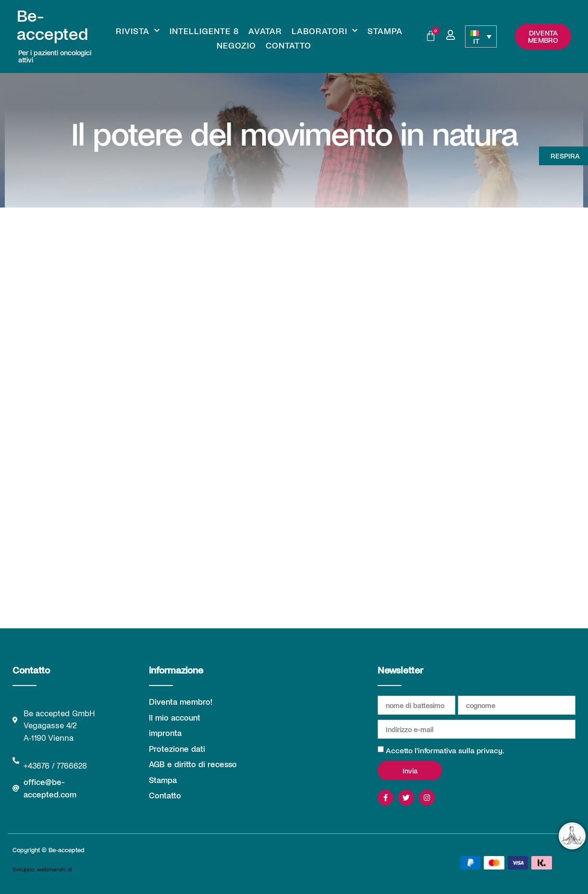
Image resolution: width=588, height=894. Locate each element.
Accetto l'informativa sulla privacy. (445, 750)
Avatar (265, 31)
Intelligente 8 (204, 31)
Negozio (236, 45)
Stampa (385, 31)
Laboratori (325, 31)
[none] (481, 37)
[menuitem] (481, 37)
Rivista (138, 31)
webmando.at (55, 869)
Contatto (288, 45)
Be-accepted (52, 24)
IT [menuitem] (476, 41)
